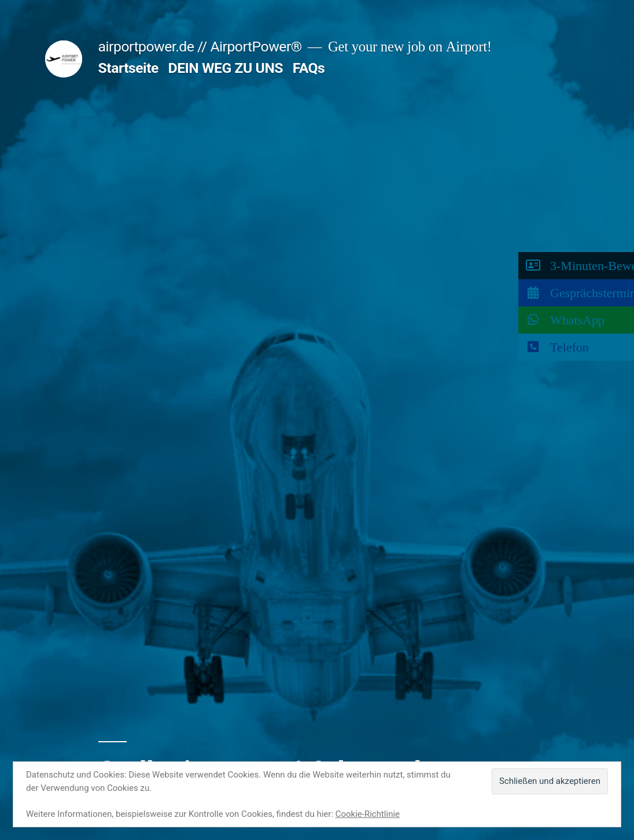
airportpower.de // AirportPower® (200, 47)
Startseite (128, 68)
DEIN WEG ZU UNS (226, 68)
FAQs (309, 68)
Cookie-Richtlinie (368, 814)
